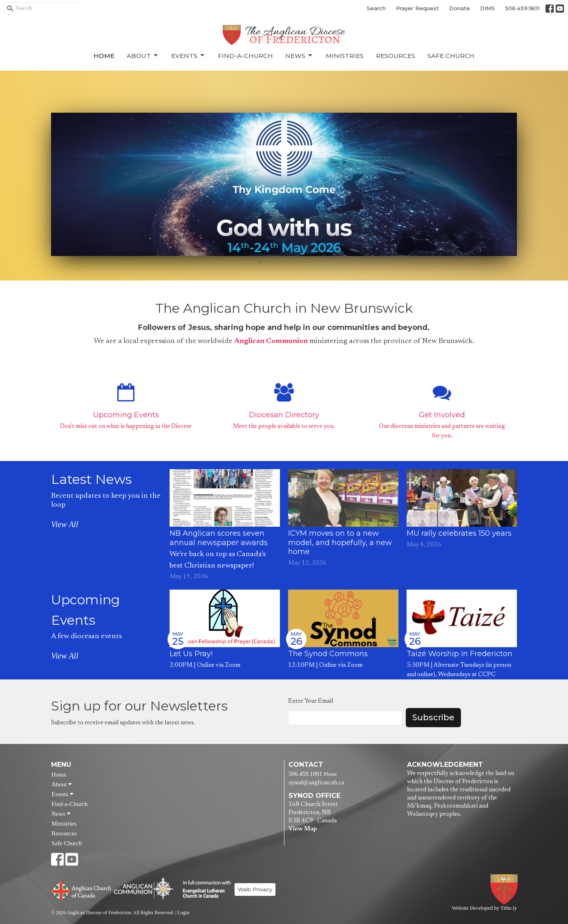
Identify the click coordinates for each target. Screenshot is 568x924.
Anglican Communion (271, 341)
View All (65, 524)
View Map (303, 829)
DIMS (487, 8)
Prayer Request (417, 8)
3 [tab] (284, 262)
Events (188, 56)
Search (376, 8)
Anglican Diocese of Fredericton (506, 889)
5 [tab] (309, 262)
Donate (460, 8)
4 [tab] (296, 262)
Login (183, 913)
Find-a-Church (245, 56)
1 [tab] (259, 262)
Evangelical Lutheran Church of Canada (204, 890)
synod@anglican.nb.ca (316, 782)
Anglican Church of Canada (82, 890)
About (143, 56)
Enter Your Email (311, 701)
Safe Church (451, 56)
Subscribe (433, 717)
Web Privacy (255, 889)
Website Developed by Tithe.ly (484, 908)
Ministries (345, 56)
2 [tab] (272, 262)
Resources (396, 56)
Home (104, 56)
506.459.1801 (522, 8)
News (299, 56)
